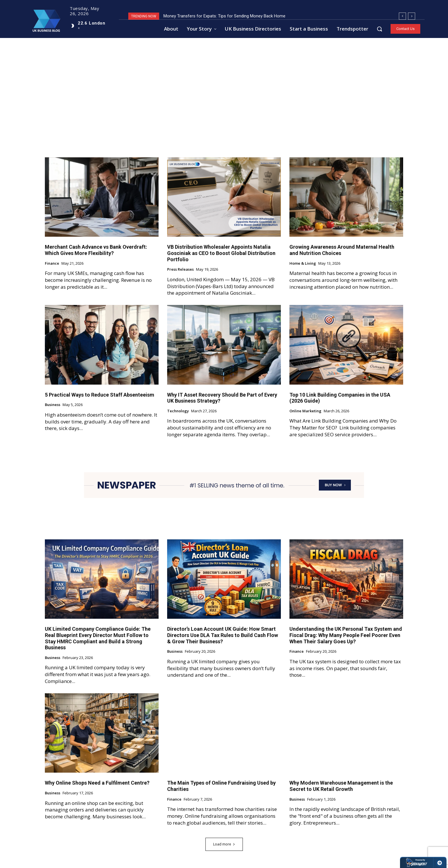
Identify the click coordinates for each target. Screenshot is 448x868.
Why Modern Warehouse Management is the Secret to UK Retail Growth (341, 786)
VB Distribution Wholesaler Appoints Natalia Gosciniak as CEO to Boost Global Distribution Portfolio (221, 253)
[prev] (402, 16)
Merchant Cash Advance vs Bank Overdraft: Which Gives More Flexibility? (96, 250)
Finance (52, 264)
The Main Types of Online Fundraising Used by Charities (221, 786)
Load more (224, 844)
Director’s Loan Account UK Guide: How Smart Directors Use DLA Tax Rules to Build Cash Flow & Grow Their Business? (223, 635)
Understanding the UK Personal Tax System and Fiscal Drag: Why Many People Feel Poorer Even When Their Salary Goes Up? (346, 635)
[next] (412, 16)
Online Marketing (305, 411)
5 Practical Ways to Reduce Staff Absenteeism (100, 395)
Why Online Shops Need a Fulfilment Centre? (97, 783)
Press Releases (180, 270)
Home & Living (303, 264)
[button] (379, 29)
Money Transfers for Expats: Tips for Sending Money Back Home (224, 16)
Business (53, 405)
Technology (178, 411)
